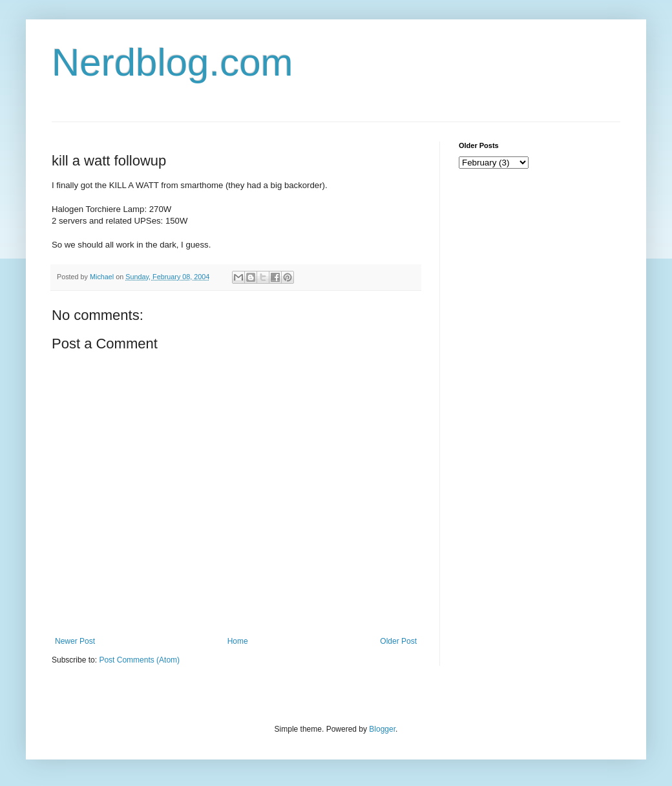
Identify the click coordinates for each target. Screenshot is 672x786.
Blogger (382, 729)
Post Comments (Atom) (139, 660)
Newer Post (75, 641)
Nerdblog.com (173, 62)
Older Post (398, 641)
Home (238, 641)
